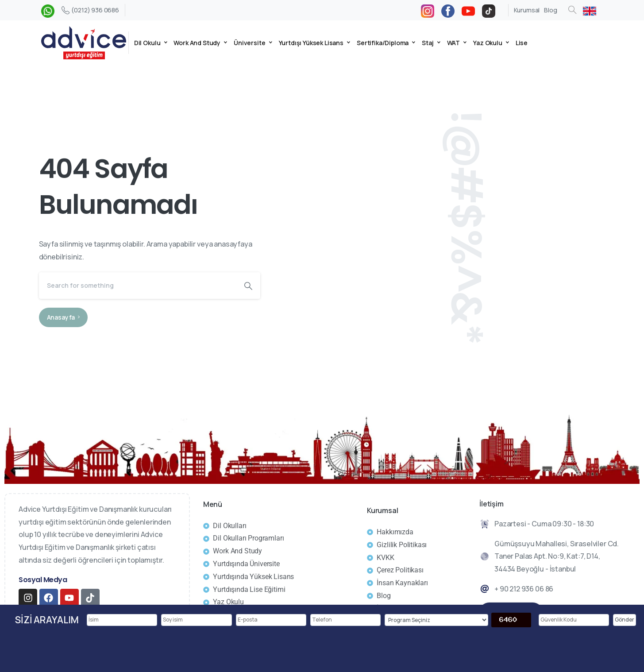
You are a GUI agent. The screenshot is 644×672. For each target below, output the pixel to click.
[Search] (138, 286)
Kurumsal (527, 10)
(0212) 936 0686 (90, 10)
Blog (550, 10)
